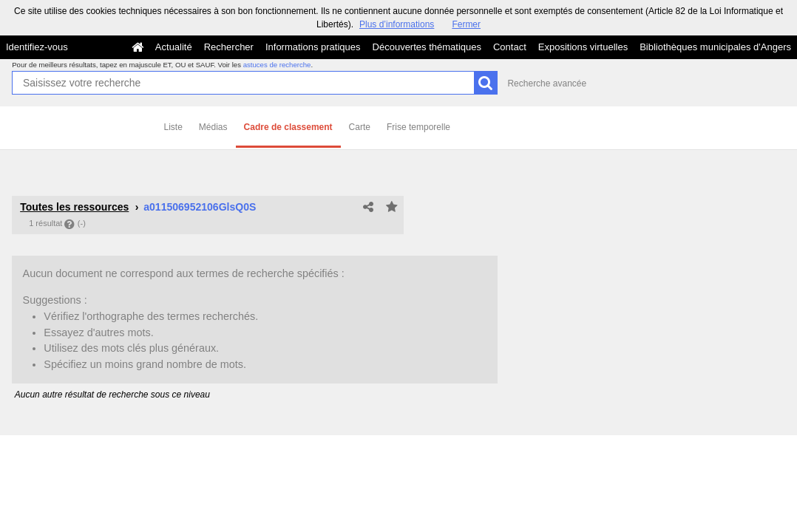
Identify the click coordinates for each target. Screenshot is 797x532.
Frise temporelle (418, 127)
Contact (510, 47)
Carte (360, 127)
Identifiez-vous (37, 47)
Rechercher (229, 47)
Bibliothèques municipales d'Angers (715, 47)
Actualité (174, 47)
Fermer (466, 24)
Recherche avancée (547, 83)
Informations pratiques (313, 47)
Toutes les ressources (74, 207)
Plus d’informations (397, 24)
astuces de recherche (277, 65)
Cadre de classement (288, 127)
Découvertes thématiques (427, 47)
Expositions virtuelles (583, 47)
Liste (173, 127)
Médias (213, 127)
